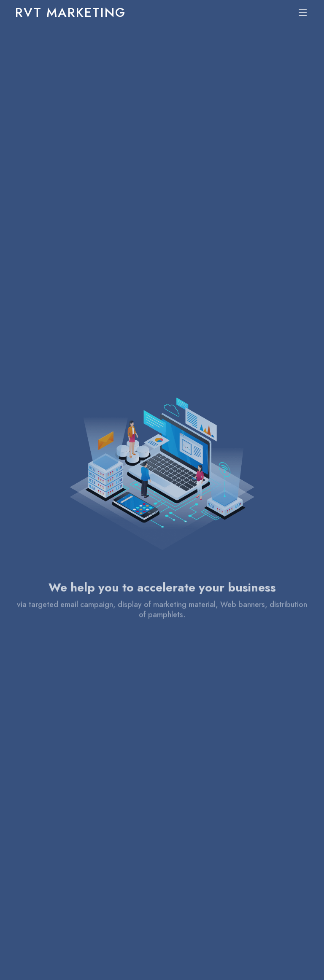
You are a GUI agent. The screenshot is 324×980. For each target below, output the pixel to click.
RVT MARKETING (70, 12)
